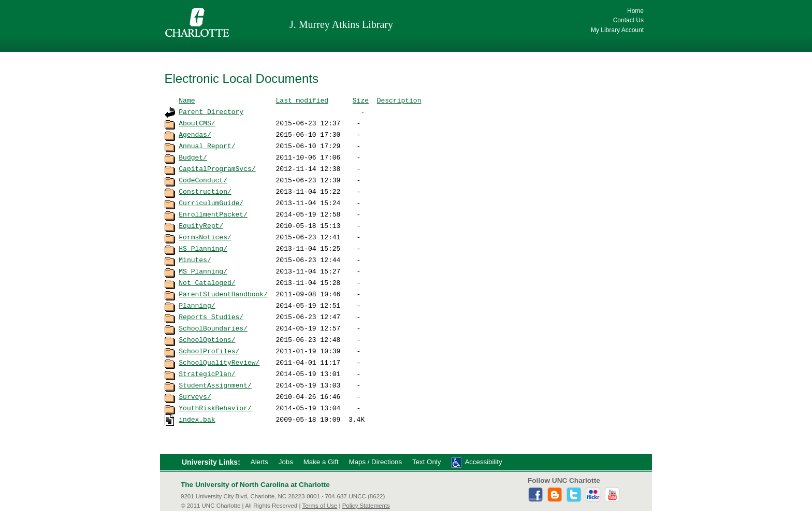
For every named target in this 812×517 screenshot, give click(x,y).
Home (635, 11)
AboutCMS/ (197, 123)
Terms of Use (320, 506)
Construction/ (205, 191)
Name (187, 100)
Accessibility (483, 462)
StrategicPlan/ (207, 374)
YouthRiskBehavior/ (215, 408)
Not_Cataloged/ (207, 282)
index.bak (197, 419)
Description (399, 100)
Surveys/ (195, 396)
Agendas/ (195, 134)
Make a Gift (321, 462)
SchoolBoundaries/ (213, 328)
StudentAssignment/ (215, 385)
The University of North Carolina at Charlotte (255, 485)
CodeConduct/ (203, 180)
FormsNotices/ (205, 237)
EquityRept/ (201, 225)
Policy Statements (366, 506)
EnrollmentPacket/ (213, 214)
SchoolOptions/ (207, 339)
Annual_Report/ (207, 146)
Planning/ (197, 305)
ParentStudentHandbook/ (223, 294)
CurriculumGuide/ (211, 203)
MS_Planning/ (203, 271)
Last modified (302, 100)
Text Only (426, 462)
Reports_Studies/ (211, 317)
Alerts (259, 462)
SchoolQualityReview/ (219, 362)
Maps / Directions (375, 462)
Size (361, 100)
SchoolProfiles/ (209, 351)
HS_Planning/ (203, 248)
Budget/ (193, 157)
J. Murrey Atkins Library (341, 24)
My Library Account (617, 30)
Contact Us (628, 20)
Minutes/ (195, 260)
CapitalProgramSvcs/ (217, 168)
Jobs (286, 462)
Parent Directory (211, 111)
